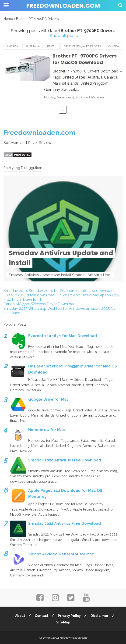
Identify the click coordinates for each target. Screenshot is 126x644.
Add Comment (100, 97)
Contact (41, 616)
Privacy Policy (70, 616)
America (12, 46)
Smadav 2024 (16, 291)
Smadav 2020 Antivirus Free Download (65, 460)
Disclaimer (100, 616)
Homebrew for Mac (47, 430)
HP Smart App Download (77, 295)
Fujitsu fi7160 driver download (29, 295)
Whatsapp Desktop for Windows (57, 308)
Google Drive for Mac (49, 399)
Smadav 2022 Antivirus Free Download (65, 524)
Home (8, 19)
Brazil (52, 46)
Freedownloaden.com (63, 6)
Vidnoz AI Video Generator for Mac (61, 554)
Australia (33, 46)
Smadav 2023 (16, 308)
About (20, 616)
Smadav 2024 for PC (47, 291)
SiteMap (63, 622)
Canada (114, 46)
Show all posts (64, 35)
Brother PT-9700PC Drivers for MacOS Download (84, 59)
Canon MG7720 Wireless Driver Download (40, 304)
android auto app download (90, 291)
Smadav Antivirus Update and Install (61, 258)
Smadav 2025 (98, 308)
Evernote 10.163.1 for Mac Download (63, 336)
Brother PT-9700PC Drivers (82, 46)
